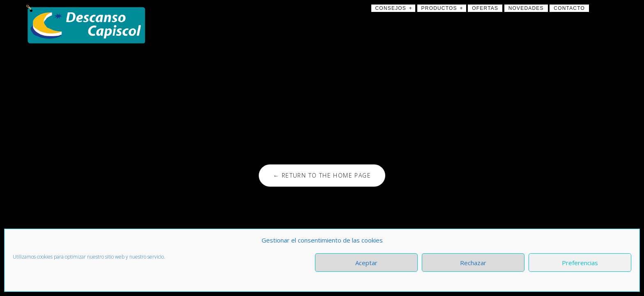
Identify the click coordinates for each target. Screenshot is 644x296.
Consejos (391, 8)
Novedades (526, 8)
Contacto (569, 8)
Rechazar (473, 263)
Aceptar (366, 263)
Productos (439, 8)
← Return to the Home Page (322, 175)
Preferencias (580, 263)
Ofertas (485, 8)
